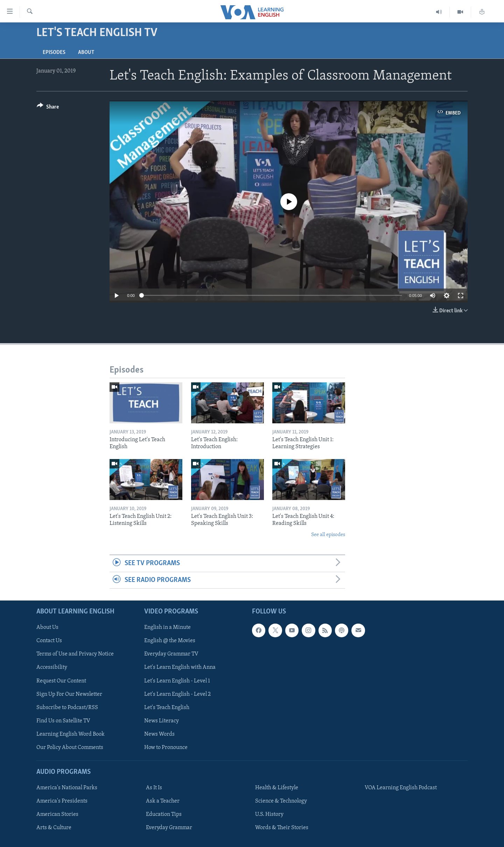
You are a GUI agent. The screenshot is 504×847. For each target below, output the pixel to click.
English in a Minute (167, 627)
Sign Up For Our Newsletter (69, 694)
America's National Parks (67, 788)
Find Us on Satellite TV (63, 721)
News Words (159, 734)
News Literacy (162, 721)
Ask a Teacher (163, 801)
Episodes (54, 53)
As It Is (154, 788)
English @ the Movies (170, 641)
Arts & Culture (54, 828)
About (86, 53)
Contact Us (49, 641)
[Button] (48, 108)
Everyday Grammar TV (171, 654)
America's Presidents (62, 801)
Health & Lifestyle (277, 788)
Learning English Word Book (71, 734)
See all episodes (328, 535)
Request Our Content (61, 681)
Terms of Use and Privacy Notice (75, 654)
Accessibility (52, 667)
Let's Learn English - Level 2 (177, 694)
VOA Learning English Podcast (401, 788)
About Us (47, 627)
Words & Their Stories (282, 828)
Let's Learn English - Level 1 (177, 681)
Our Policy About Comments (70, 748)
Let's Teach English (167, 707)
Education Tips (164, 814)
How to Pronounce (166, 748)
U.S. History (269, 814)
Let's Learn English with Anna (180, 667)
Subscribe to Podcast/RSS (67, 707)
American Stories (57, 814)
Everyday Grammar (169, 828)
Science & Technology (281, 801)
